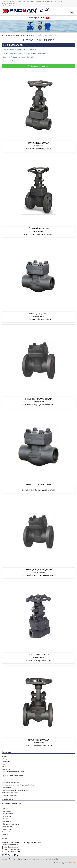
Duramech (5, 806)
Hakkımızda (6, 756)
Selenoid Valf (6, 819)
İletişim (4, 766)
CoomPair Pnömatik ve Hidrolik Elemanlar (19, 57)
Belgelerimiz (6, 761)
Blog (3, 764)
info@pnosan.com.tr (38, 1)
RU (44, 18)
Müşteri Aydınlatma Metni (10, 793)
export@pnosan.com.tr (12, 847)
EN (41, 18)
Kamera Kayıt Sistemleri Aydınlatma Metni (15, 790)
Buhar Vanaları (7, 827)
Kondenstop (6, 834)
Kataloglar (5, 759)
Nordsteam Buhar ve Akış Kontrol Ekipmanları (20, 35)
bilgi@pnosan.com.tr (9, 3)
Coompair (5, 809)
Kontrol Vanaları (7, 829)
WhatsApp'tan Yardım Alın (38, 66)
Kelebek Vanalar (7, 814)
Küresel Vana (6, 816)
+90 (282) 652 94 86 (23, 1)
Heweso (72, 862)
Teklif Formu (6, 769)
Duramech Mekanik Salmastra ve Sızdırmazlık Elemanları (24, 53)
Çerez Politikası (7, 788)
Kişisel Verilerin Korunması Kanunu (13, 772)
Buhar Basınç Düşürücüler (10, 824)
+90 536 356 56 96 (8, 1)
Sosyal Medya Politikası (9, 795)
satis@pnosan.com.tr (55, 1)
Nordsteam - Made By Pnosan (12, 803)
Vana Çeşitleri (6, 811)
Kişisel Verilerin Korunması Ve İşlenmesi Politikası (18, 785)
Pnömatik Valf (6, 821)
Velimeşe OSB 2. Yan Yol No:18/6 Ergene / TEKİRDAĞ (22, 842)
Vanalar (39, 35)
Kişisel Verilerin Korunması (10, 782)
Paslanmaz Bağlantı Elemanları (14, 61)
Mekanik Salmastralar (9, 832)
